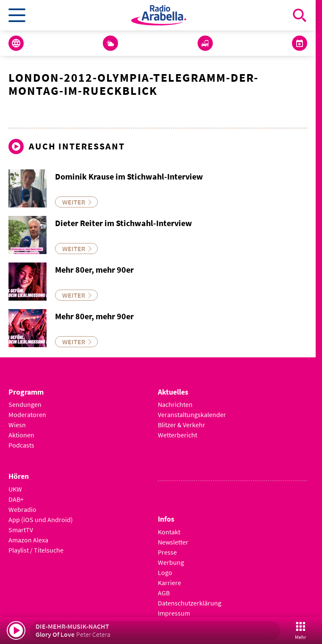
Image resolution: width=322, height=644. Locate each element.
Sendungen (25, 404)
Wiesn (17, 425)
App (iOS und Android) (41, 520)
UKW (15, 489)
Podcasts (21, 445)
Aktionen (21, 435)
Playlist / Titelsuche (36, 550)
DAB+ (16, 499)
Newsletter (173, 542)
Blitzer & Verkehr (182, 425)
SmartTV (21, 530)
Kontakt (169, 532)
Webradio (22, 509)
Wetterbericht (178, 435)
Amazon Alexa (28, 540)
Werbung (171, 562)
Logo (165, 572)
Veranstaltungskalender (192, 415)
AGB (164, 593)
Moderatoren (27, 415)
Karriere (169, 583)
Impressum (174, 613)
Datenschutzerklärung (190, 603)
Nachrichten (175, 404)
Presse (167, 552)
